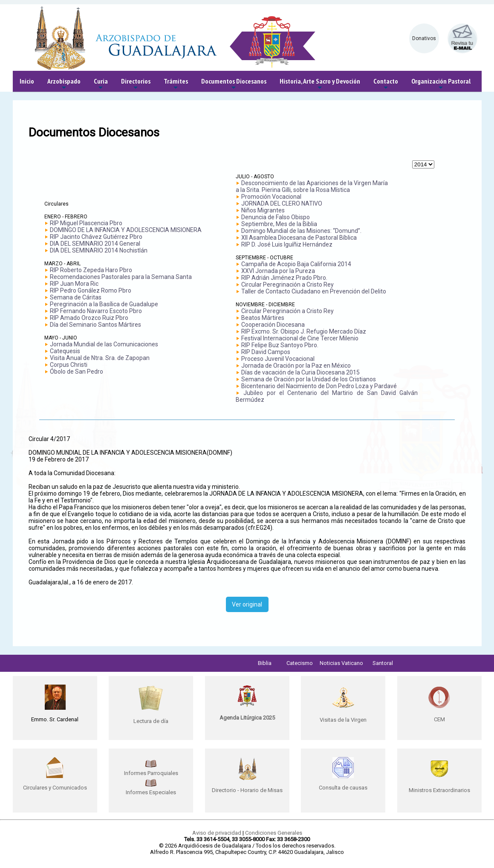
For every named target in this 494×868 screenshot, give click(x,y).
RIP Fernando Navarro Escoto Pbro (96, 311)
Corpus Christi (69, 365)
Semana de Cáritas (76, 297)
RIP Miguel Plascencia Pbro (86, 223)
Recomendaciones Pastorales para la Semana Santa (121, 277)
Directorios (136, 84)
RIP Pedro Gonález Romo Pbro (91, 290)
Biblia (265, 663)
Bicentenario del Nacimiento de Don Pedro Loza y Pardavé (319, 386)
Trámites (176, 84)
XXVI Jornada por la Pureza (278, 271)
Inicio (27, 81)
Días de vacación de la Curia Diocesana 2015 (300, 372)
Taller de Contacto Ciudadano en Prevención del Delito (314, 291)
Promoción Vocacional (271, 197)
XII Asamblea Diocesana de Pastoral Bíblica (299, 238)
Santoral (383, 663)
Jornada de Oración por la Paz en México (296, 366)
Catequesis (65, 351)
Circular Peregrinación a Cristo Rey (287, 284)
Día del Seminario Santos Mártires (95, 325)
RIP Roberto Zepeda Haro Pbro (91, 270)
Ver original (247, 604)
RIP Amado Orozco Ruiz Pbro (89, 318)
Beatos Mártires (263, 318)
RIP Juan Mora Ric (74, 284)
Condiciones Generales (274, 833)
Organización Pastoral (441, 84)
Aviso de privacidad (217, 833)
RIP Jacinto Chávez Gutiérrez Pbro (96, 237)
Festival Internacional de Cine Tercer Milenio (300, 338)
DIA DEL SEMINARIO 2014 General (95, 244)
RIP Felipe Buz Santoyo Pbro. (280, 345)
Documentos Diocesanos (234, 84)
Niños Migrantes (263, 210)
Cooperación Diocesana (273, 325)
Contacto (386, 84)
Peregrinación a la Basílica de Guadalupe (104, 304)
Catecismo (300, 663)
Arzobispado (64, 84)
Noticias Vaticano (341, 663)
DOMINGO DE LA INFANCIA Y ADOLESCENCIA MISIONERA (126, 230)
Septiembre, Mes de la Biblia (279, 224)
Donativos (424, 38)
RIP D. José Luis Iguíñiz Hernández (287, 244)
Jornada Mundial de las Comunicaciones (104, 344)
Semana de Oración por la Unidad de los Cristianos (309, 379)
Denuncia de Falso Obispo (276, 217)
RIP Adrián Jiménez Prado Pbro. (284, 278)
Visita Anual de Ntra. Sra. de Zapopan (100, 358)
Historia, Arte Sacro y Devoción (320, 84)
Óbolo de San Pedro (77, 372)
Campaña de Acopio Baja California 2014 (296, 264)
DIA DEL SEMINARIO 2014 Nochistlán (99, 250)
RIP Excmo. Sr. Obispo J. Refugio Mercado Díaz (304, 331)
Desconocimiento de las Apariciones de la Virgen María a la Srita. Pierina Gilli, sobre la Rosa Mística (312, 186)
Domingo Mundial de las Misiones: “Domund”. (301, 231)
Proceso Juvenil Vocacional (278, 359)
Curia (101, 84)
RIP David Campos (266, 352)
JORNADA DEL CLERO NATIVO (282, 203)
